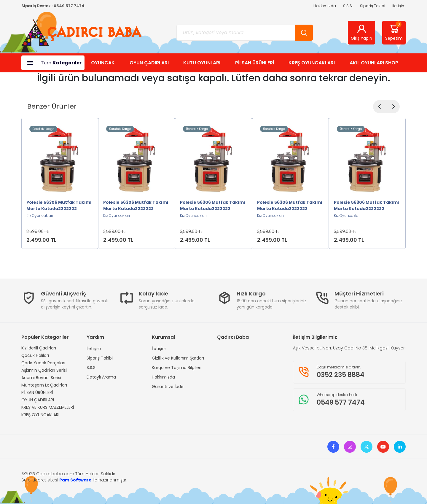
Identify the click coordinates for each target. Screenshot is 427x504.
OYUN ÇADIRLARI (149, 63)
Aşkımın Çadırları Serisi (44, 370)
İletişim (399, 6)
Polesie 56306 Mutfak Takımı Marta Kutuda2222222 (59, 205)
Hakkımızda (325, 6)
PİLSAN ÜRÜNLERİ (255, 63)
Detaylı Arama (101, 377)
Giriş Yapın (361, 32)
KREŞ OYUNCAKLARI (312, 63)
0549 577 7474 (69, 6)
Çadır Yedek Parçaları (43, 363)
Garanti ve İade (168, 387)
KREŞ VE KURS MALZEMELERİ (48, 407)
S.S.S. (348, 6)
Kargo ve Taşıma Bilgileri (177, 368)
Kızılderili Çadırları (39, 348)
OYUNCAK (103, 63)
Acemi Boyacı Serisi (41, 378)
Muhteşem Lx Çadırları (44, 385)
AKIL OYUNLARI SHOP (374, 63)
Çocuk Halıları (35, 355)
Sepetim (394, 31)
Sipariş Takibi (373, 6)
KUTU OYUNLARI (202, 63)
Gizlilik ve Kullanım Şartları (178, 358)
